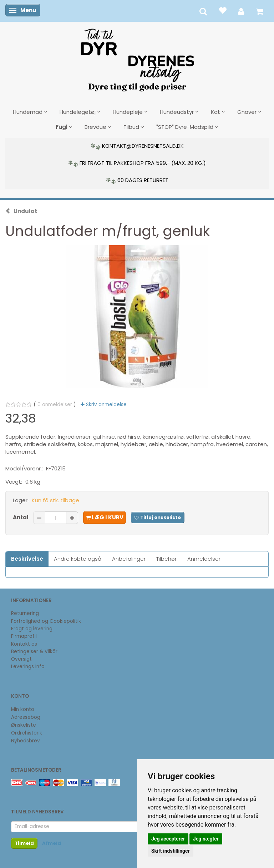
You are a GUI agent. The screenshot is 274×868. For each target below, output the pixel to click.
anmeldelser (55, 405)
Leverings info (28, 667)
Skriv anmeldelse (106, 405)
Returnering (25, 613)
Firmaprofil (24, 636)
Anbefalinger (129, 559)
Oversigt (21, 659)
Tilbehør (166, 559)
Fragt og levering (32, 629)
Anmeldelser (204, 559)
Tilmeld (24, 843)
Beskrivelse (27, 559)
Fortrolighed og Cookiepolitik (46, 621)
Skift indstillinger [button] (171, 851)
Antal (21, 517)
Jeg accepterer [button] (168, 839)
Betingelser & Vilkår (34, 652)
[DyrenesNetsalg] (137, 57)
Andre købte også (78, 559)
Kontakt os (24, 644)
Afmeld (52, 843)
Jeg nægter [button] (206, 839)
